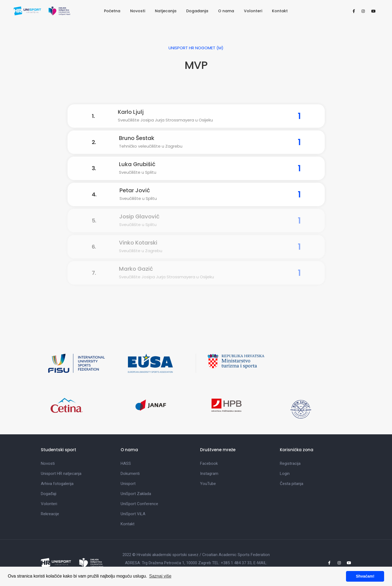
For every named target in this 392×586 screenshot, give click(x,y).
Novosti (138, 11)
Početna (112, 11)
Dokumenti (130, 474)
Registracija (290, 463)
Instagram (209, 474)
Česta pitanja (292, 484)
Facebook (209, 463)
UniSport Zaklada (136, 494)
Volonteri (253, 11)
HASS (126, 463)
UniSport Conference (139, 504)
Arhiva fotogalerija (57, 484)
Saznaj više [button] (160, 576)
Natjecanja (166, 11)
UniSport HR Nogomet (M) (196, 48)
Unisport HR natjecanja (61, 474)
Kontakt (280, 11)
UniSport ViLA (133, 514)
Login (285, 474)
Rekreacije (50, 514)
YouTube (208, 484)
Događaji (49, 494)
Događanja (197, 11)
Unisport (128, 484)
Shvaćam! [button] (365, 576)
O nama (226, 11)
